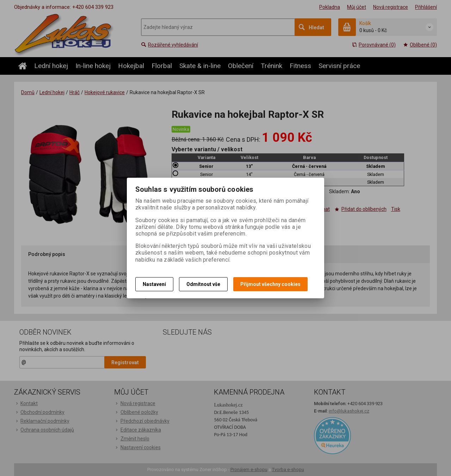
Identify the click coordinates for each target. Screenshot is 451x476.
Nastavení (154, 284)
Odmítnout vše (203, 284)
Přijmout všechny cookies (270, 284)
